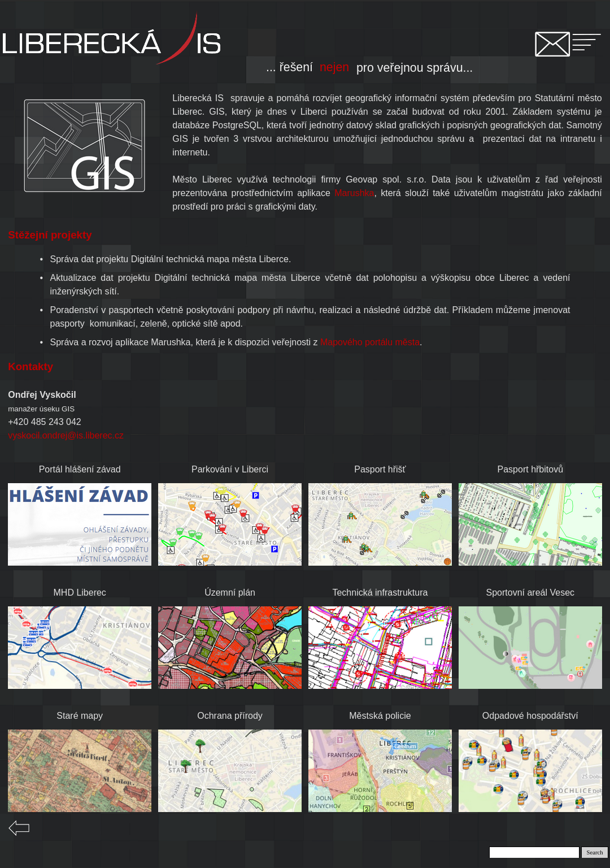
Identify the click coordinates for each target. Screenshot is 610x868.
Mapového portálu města (370, 342)
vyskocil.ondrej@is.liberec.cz (66, 435)
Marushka (354, 193)
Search (595, 852)
